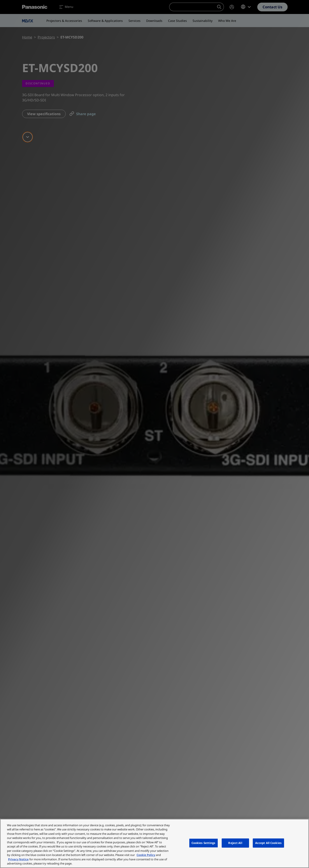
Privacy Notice (18, 859)
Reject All (235, 843)
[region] (154, 843)
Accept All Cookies (268, 843)
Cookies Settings (204, 843)
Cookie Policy (146, 855)
